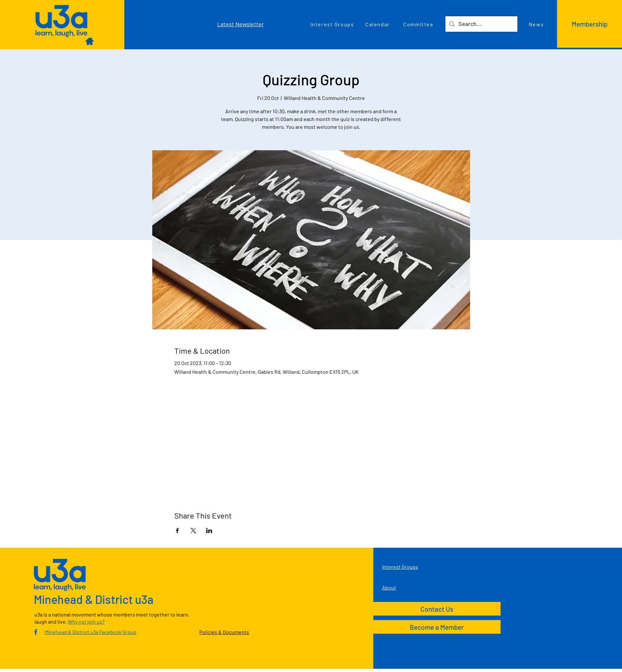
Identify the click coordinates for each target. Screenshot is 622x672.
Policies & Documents (224, 632)
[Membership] (590, 24)
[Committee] (419, 24)
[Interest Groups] (333, 24)
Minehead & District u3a (94, 599)
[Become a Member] (437, 627)
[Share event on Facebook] (177, 531)
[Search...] (481, 24)
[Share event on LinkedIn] (209, 531)
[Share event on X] (193, 531)
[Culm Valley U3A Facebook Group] (36, 632)
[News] (537, 24)
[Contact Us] (437, 609)
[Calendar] (378, 24)
